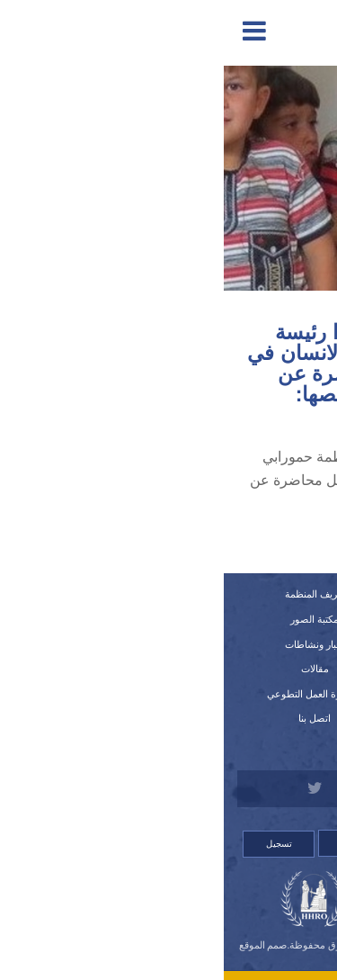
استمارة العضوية (246, 694)
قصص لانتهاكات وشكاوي (246, 718)
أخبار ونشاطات (91, 644)
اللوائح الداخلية (246, 669)
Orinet (168, 957)
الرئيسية (246, 594)
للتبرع (246, 743)
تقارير (246, 619)
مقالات (91, 669)
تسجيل (55, 844)
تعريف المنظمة (91, 594)
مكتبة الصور (91, 619)
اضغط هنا (213, 544)
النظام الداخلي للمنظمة (246, 644)
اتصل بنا (91, 718)
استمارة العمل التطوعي (91, 694)
